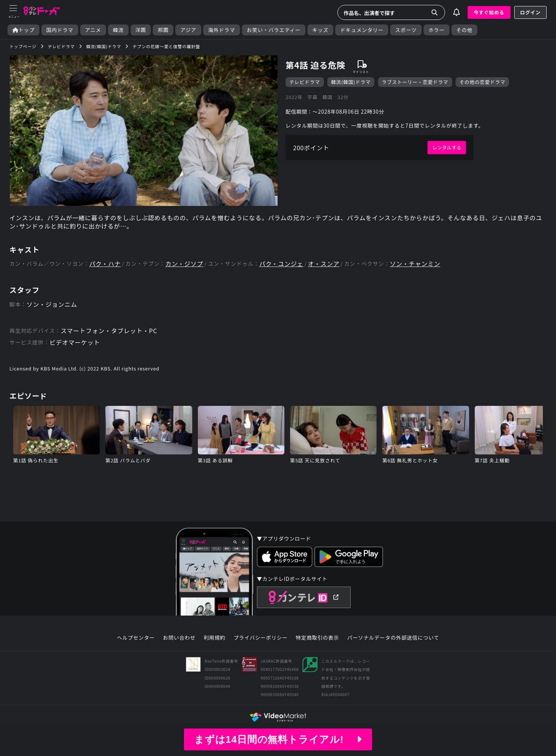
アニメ (93, 30)
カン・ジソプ (184, 264)
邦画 (163, 30)
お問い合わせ (179, 638)
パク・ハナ (105, 264)
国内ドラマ (60, 30)
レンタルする (447, 147)
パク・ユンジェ (281, 264)
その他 (464, 30)
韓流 (118, 30)
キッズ (320, 30)
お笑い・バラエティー (274, 30)
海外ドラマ (222, 30)
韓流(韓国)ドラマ (351, 82)
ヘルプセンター (136, 638)
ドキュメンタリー (362, 30)
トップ (24, 30)
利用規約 (214, 638)
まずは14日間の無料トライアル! (278, 739)
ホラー (437, 30)
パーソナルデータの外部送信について (393, 638)
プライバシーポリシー (261, 638)
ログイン (530, 12)
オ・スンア (324, 264)
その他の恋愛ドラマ (482, 82)
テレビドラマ (305, 82)
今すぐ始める (489, 12)
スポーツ (406, 30)
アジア (188, 30)
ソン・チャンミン (415, 264)
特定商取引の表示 (317, 638)
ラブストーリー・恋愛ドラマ (415, 82)
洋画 (141, 30)
